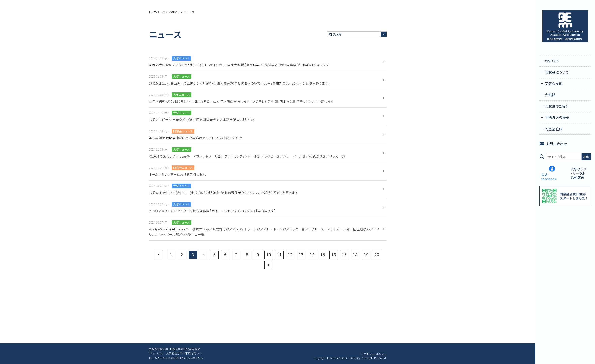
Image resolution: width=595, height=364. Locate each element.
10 (269, 255)
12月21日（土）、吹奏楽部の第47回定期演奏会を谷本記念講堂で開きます (202, 120)
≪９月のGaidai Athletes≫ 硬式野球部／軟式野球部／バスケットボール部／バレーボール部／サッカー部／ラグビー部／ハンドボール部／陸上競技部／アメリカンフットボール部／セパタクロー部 (264, 232)
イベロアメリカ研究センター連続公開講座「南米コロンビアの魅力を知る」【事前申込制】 (212, 211)
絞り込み (335, 34)
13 (301, 255)
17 (344, 255)
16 (334, 255)
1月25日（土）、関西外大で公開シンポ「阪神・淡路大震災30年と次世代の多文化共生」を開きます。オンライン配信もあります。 (240, 83)
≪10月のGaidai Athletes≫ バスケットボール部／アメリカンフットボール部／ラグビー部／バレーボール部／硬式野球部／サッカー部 (247, 156)
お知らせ (175, 12)
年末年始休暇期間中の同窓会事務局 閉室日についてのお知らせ (195, 138)
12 (290, 255)
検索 (586, 157)
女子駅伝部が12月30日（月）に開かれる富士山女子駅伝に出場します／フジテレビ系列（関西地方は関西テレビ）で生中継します (241, 101)
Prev (159, 255)
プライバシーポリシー (374, 354)
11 (279, 255)
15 (323, 255)
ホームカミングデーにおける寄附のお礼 (177, 174)
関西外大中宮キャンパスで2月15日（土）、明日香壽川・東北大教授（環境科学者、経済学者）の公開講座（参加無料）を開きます (239, 65)
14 (312, 255)
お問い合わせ (557, 144)
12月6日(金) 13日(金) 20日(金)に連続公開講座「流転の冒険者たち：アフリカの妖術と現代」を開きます (223, 193)
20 (377, 255)
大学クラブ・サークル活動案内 (579, 173)
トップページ (157, 12)
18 (355, 255)
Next (269, 265)
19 (366, 255)
